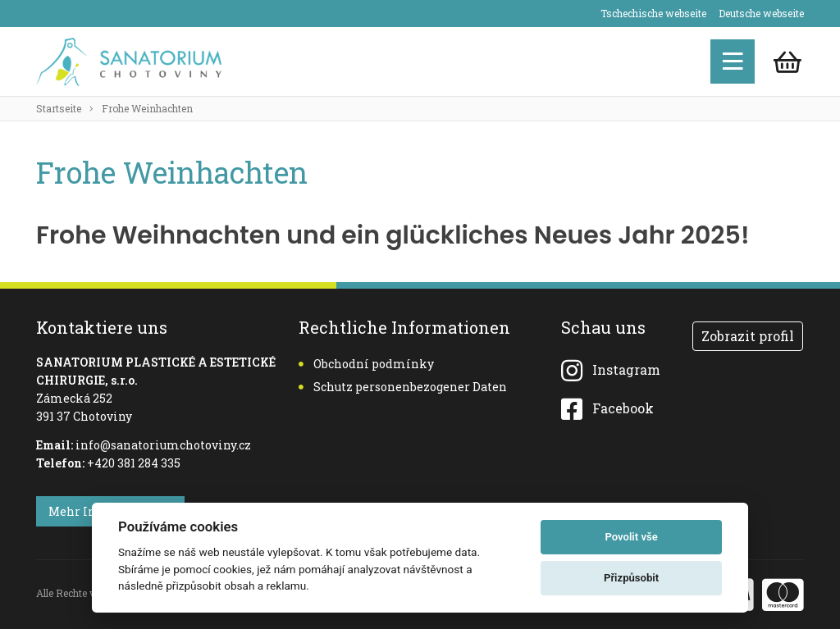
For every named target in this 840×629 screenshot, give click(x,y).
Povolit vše (631, 537)
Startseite (59, 108)
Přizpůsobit (631, 578)
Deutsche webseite (761, 13)
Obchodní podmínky (366, 364)
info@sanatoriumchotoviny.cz (163, 445)
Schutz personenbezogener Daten (403, 387)
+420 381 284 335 (134, 463)
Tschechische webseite (653, 13)
